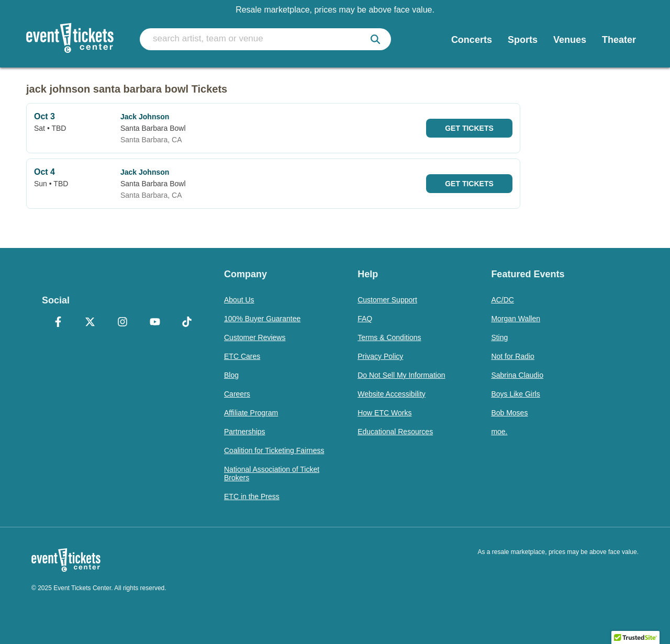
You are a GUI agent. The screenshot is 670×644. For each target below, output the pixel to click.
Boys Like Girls (515, 394)
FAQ (365, 319)
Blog (231, 375)
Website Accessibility (392, 394)
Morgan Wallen (516, 319)
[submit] (375, 39)
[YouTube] (155, 323)
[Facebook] (58, 323)
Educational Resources (395, 432)
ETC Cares (242, 356)
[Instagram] (122, 323)
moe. (499, 432)
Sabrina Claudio (517, 375)
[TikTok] (187, 323)
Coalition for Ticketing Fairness (274, 450)
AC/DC (502, 300)
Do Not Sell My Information (401, 375)
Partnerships (245, 432)
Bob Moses (509, 413)
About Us (239, 300)
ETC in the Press (252, 496)
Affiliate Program (251, 413)
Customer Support (387, 300)
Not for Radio (512, 356)
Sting (499, 337)
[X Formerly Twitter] (91, 323)
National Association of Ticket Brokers (272, 473)
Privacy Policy (380, 356)
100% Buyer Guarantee (262, 319)
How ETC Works (384, 413)
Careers (237, 394)
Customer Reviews (255, 337)
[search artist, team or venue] (265, 39)
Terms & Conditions (389, 337)
